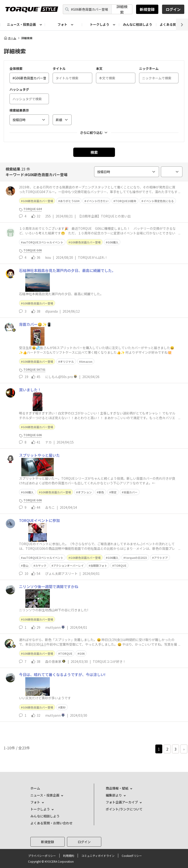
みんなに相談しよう (137, 24)
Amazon (87, 361)
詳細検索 (122, 9)
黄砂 (63, 707)
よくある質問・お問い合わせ (51, 823)
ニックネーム (149, 68)
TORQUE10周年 (126, 201)
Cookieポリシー (132, 856)
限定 (114, 492)
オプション (85, 492)
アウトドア (161, 558)
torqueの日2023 (136, 558)
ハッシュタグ (19, 89)
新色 (101, 492)
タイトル (59, 68)
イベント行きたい (97, 201)
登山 (25, 565)
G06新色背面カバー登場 (38, 201)
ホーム (10, 38)
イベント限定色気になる (159, 201)
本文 (99, 68)
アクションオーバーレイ (69, 565)
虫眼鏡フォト (99, 565)
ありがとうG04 (70, 201)
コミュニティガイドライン (98, 856)
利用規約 (69, 856)
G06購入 (113, 242)
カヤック (41, 565)
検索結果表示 (19, 110)
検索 (94, 152)
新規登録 (147, 9)
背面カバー (131, 492)
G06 (82, 653)
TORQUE (120, 565)
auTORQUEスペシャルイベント (43, 242)
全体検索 (16, 68)
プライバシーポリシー (42, 856)
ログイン (173, 9)
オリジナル (67, 361)
